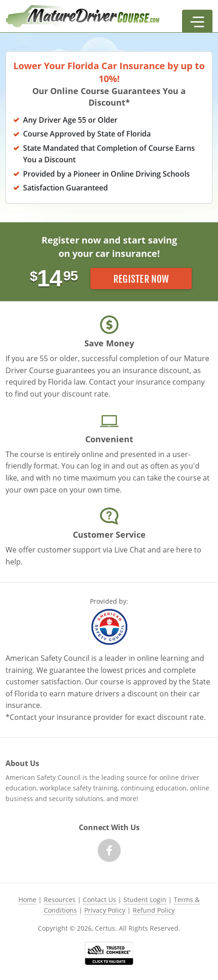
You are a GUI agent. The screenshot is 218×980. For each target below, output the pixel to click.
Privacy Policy (105, 910)
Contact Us (100, 900)
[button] (197, 21)
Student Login (145, 900)
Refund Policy (154, 910)
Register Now (141, 279)
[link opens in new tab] (109, 953)
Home (27, 900)
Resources (60, 900)
